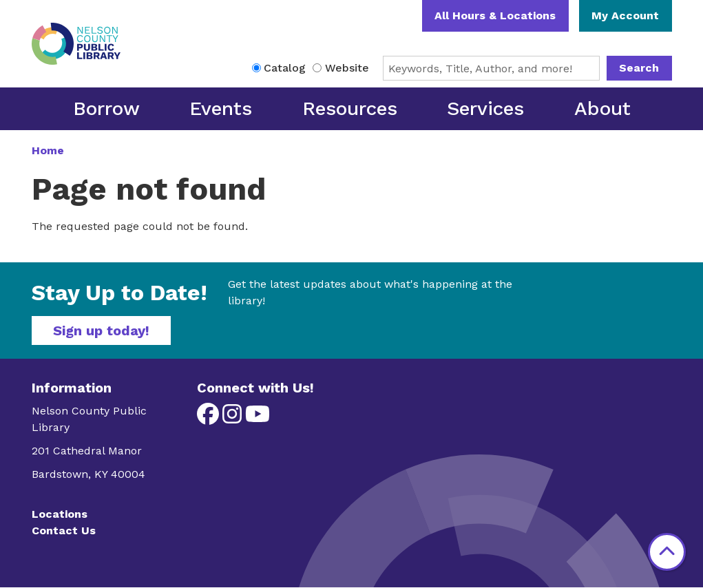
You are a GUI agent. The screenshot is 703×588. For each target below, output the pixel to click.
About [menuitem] (602, 108)
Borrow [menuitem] (106, 108)
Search (639, 68)
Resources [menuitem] (350, 108)
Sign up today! (101, 330)
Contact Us (64, 531)
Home (48, 150)
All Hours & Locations (495, 15)
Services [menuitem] (485, 108)
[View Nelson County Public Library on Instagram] (234, 418)
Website (347, 68)
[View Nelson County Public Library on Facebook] (210, 418)
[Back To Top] (667, 552)
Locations (60, 514)
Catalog (285, 68)
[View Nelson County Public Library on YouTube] (258, 418)
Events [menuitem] (221, 108)
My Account (625, 15)
